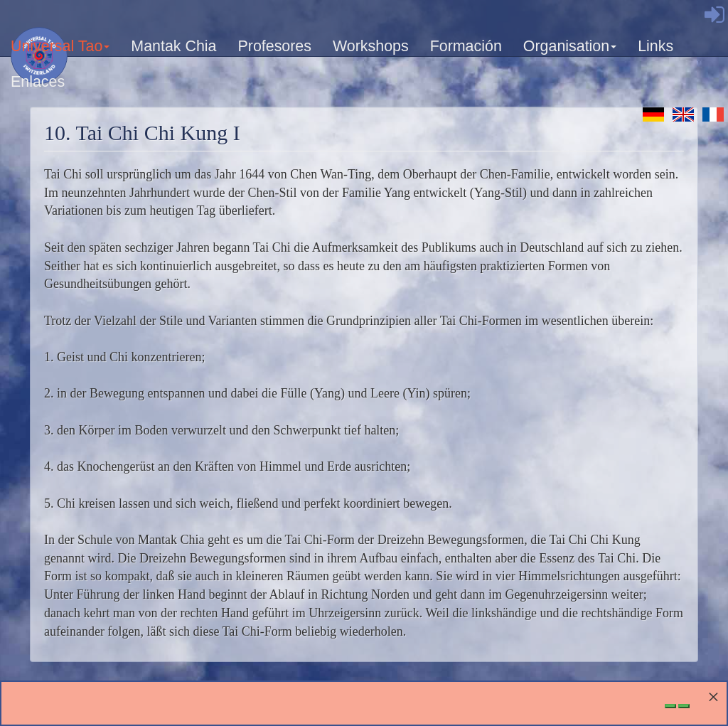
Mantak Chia (173, 46)
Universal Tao (61, 51)
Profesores (274, 46)
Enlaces (38, 82)
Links (655, 46)
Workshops (371, 46)
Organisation (571, 51)
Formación (466, 46)
